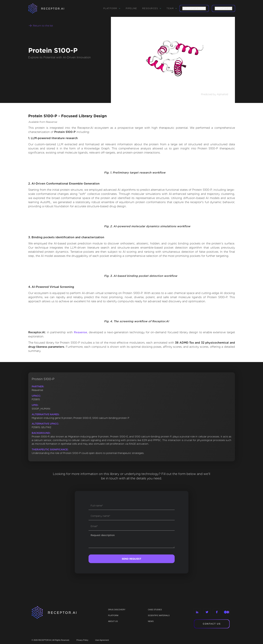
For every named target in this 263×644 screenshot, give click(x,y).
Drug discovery (117, 610)
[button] (112, 8)
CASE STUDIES (155, 610)
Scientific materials (159, 615)
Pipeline (131, 8)
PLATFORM (113, 615)
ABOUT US (113, 621)
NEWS (151, 621)
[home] (51, 8)
